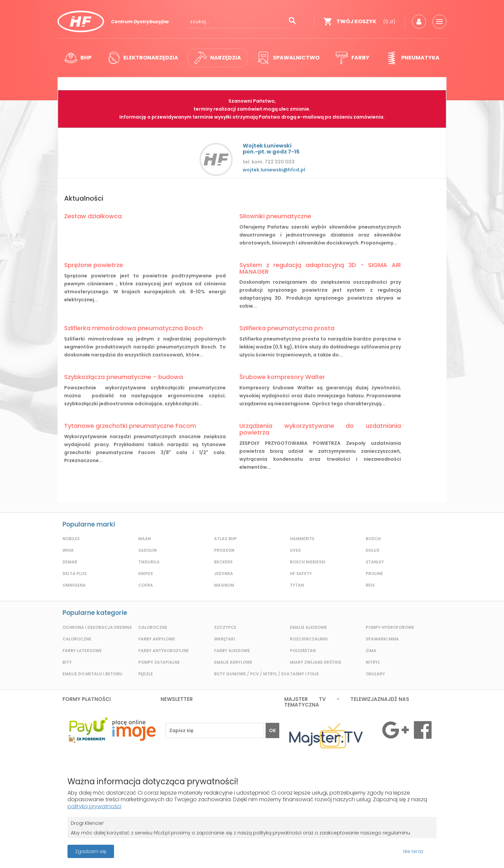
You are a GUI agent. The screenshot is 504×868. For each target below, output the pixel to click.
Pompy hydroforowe (390, 627)
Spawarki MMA (382, 639)
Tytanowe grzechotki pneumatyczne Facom (130, 426)
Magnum (224, 585)
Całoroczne (77, 639)
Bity (67, 662)
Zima (371, 651)
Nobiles (71, 539)
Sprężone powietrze (94, 265)
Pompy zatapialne (159, 662)
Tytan (297, 585)
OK (272, 730)
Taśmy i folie (304, 674)
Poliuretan (303, 651)
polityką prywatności (94, 806)
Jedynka (224, 574)
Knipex (146, 574)
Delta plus (75, 574)
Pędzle (146, 674)
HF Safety (301, 574)
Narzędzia (218, 58)
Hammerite (302, 539)
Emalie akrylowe (233, 662)
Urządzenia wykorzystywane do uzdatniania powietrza (320, 429)
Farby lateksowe (82, 651)
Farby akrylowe (157, 639)
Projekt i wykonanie (229, 848)
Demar (70, 562)
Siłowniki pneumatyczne (275, 216)
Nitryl (373, 662)
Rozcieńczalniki (309, 639)
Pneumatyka (412, 58)
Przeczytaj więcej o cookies (441, 851)
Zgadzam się (91, 851)
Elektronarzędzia (143, 58)
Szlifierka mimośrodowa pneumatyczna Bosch (133, 328)
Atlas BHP (225, 539)
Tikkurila (149, 562)
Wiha (68, 550)
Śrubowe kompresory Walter (282, 377)
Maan (145, 539)
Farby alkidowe (232, 651)
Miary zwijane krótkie (316, 662)
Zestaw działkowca (93, 216)
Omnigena (74, 585)
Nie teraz (413, 851)
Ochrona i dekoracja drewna (97, 627)
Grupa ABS (275, 854)
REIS (370, 585)
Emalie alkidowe (309, 627)
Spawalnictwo (288, 58)
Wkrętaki (225, 639)
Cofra (146, 585)
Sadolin (147, 550)
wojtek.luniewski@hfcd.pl (274, 170)
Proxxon (224, 550)
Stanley (375, 562)
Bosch (373, 539)
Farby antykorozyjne (164, 651)
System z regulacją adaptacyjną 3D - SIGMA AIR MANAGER (320, 268)
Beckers (223, 562)
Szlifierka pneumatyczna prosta (287, 328)
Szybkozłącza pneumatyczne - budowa (124, 377)
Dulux (373, 550)
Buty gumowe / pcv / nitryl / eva (252, 674)
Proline (374, 574)
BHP (78, 58)
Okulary (375, 674)
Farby (352, 58)
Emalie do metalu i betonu (92, 674)
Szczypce (225, 627)
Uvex (295, 550)
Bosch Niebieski (308, 562)
